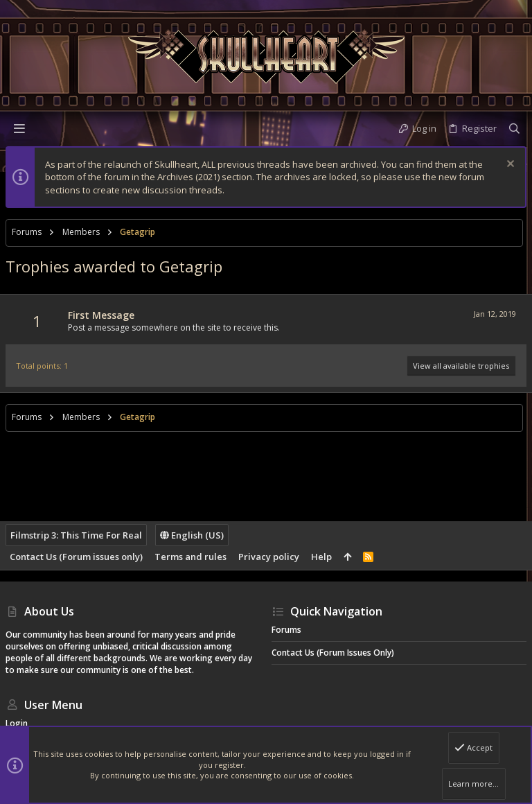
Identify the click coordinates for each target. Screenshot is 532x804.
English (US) (192, 535)
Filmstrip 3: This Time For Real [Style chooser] (76, 535)
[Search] (514, 128)
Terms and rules (190, 557)
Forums (286, 630)
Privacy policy (269, 557)
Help (321, 557)
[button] (19, 128)
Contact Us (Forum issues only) (76, 557)
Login (17, 723)
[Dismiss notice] (509, 165)
